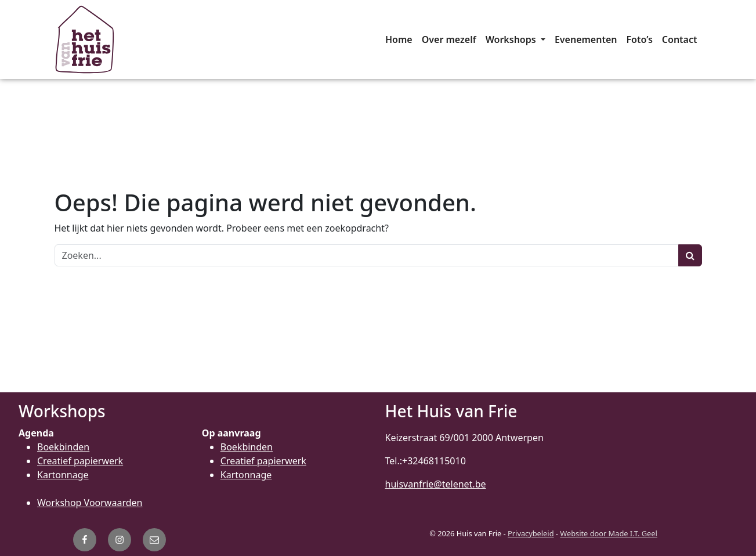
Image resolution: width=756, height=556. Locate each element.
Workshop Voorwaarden (90, 503)
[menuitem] (399, 39)
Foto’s (640, 39)
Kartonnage (63, 475)
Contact (680, 39)
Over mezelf (449, 39)
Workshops (512, 39)
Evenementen (586, 39)
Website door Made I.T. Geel (609, 533)
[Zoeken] (367, 255)
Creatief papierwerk (80, 461)
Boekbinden (63, 447)
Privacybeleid (531, 533)
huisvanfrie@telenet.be (436, 484)
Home (399, 39)
